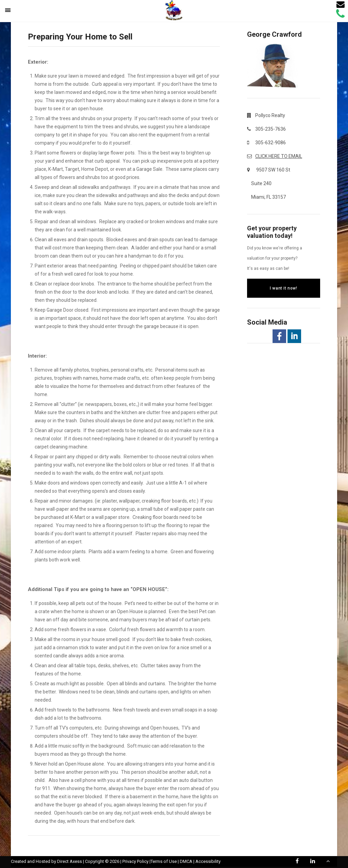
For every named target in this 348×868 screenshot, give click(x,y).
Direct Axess (69, 861)
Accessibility (208, 861)
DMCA (186, 861)
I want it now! (283, 288)
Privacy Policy (135, 861)
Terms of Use (164, 861)
